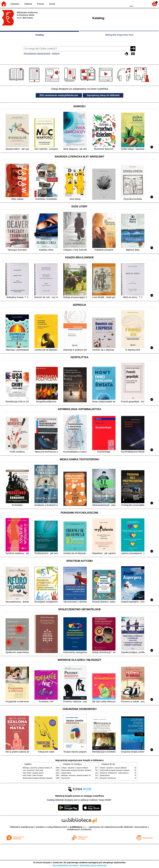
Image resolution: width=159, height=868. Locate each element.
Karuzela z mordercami (108, 778)
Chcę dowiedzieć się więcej (65, 865)
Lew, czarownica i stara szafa (33, 770)
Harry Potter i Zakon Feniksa (33, 775)
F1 (137, 3)
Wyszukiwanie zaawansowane (37, 53)
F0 (131, 3)
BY (124, 3)
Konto (52, 4)
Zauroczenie (66, 778)
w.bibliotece (77, 827)
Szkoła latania (66, 773)
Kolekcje (56, 53)
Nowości (15, 4)
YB (118, 3)
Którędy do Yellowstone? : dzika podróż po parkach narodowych (122, 773)
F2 (144, 3)
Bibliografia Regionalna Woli (119, 35)
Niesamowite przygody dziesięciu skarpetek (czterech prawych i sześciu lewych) (51, 778)
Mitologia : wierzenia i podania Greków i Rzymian (40, 768)
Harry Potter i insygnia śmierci (33, 773)
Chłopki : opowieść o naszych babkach (75, 768)
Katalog (40, 35)
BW (112, 3)
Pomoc (41, 4)
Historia (28, 4)
